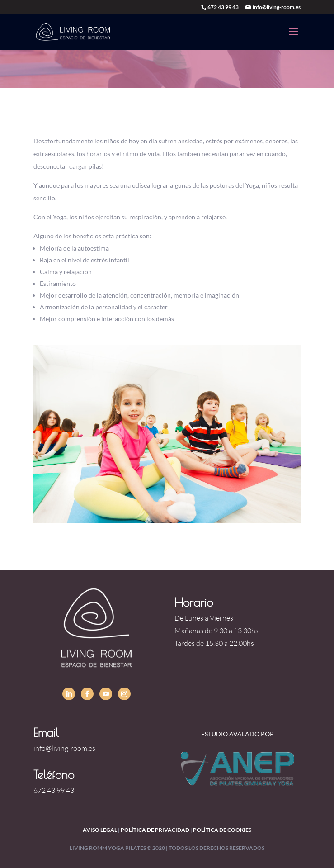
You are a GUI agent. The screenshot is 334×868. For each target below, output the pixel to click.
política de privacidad (155, 830)
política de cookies (222, 830)
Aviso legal (100, 830)
